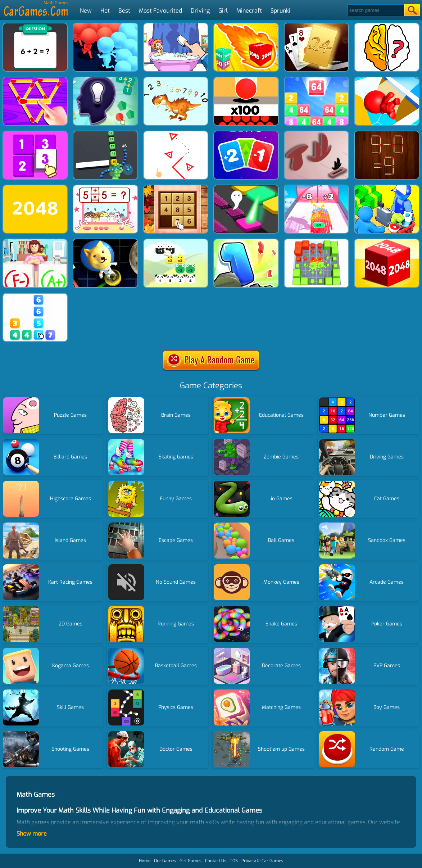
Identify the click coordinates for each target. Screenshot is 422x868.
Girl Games (190, 861)
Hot (105, 11)
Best (124, 11)
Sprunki (280, 11)
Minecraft (249, 11)
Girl (223, 11)
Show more (32, 834)
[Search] (375, 10)
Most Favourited (160, 11)
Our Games (165, 861)
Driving (200, 11)
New (86, 11)
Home (145, 861)
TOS (234, 861)
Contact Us (216, 861)
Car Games (272, 861)
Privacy (249, 861)
